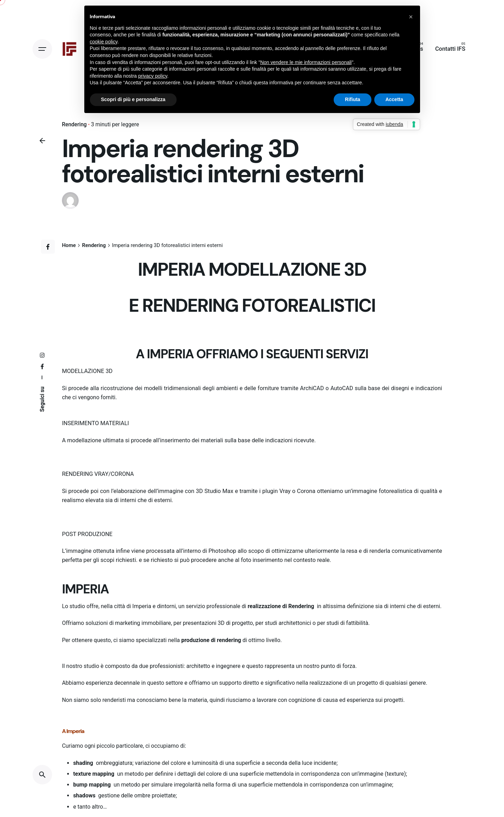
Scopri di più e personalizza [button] (133, 99)
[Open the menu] (42, 49)
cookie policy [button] (104, 42)
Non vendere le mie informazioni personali (306, 62)
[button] (411, 17)
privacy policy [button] (153, 76)
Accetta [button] (394, 99)
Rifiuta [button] (353, 99)
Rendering (74, 125)
